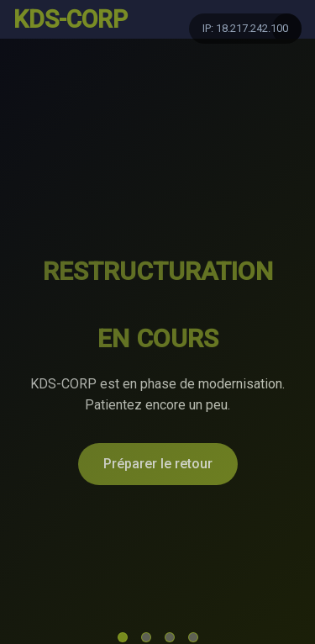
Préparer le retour (158, 464)
